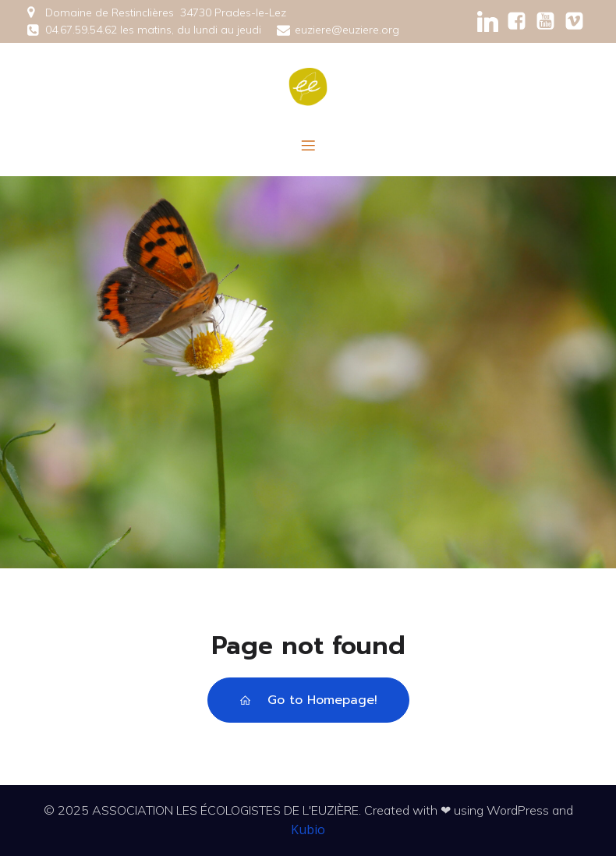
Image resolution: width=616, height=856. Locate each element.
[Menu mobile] (308, 145)
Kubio (308, 829)
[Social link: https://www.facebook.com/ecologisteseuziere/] (517, 21)
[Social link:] (545, 21)
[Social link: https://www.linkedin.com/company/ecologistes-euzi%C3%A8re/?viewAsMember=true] (488, 21)
